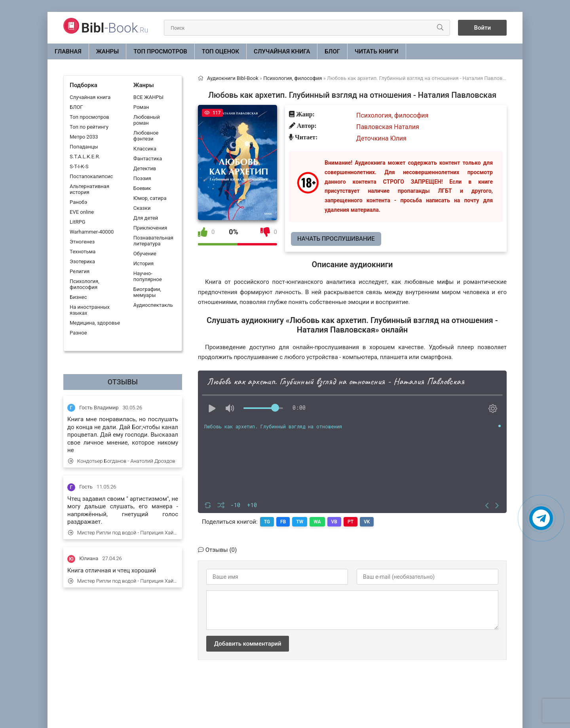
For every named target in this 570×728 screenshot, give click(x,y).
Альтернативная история (89, 189)
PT (351, 522)
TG (267, 522)
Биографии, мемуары (147, 292)
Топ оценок (220, 51)
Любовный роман (147, 120)
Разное (78, 333)
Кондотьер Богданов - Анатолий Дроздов (122, 461)
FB (283, 522)
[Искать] (440, 28)
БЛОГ (332, 51)
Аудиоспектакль (153, 305)
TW (300, 522)
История (143, 263)
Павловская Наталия (388, 127)
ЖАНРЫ (108, 51)
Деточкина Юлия (381, 138)
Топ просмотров (160, 51)
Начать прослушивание (336, 239)
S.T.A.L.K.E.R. (85, 157)
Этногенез (82, 242)
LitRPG (77, 222)
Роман (141, 107)
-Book (115, 28)
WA (317, 522)
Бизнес (78, 297)
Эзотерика (82, 261)
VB (334, 522)
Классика (145, 149)
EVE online (82, 212)
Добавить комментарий (248, 644)
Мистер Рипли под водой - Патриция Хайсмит (123, 533)
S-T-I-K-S (79, 166)
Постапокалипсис (91, 176)
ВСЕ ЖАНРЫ (148, 97)
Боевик (142, 188)
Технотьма (83, 252)
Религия (80, 271)
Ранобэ (78, 202)
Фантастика (148, 159)
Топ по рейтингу (89, 127)
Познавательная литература (153, 241)
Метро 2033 (84, 137)
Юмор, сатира (150, 198)
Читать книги (376, 51)
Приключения (150, 228)
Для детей (146, 218)
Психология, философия (85, 284)
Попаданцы (84, 147)
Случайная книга (282, 51)
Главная (68, 51)
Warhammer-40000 (92, 232)
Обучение (145, 254)
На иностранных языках (90, 310)
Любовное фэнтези (146, 136)
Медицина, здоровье (95, 323)
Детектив (145, 168)
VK (367, 522)
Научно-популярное (148, 276)
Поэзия (142, 178)
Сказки (142, 208)
